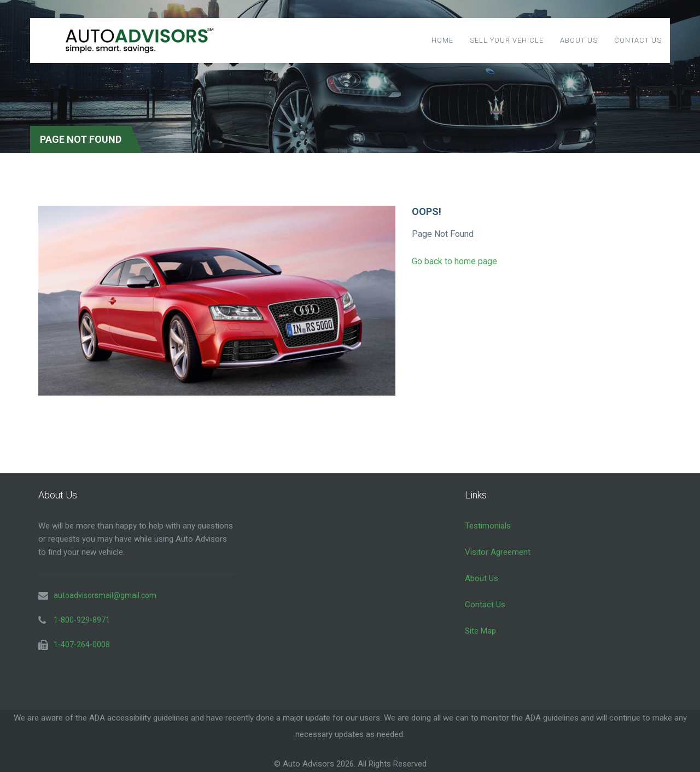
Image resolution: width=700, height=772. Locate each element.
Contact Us (638, 40)
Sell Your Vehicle (507, 40)
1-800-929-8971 (82, 620)
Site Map (480, 631)
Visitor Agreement (498, 552)
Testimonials (488, 526)
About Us (579, 40)
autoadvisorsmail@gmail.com (105, 595)
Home (442, 40)
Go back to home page (454, 261)
